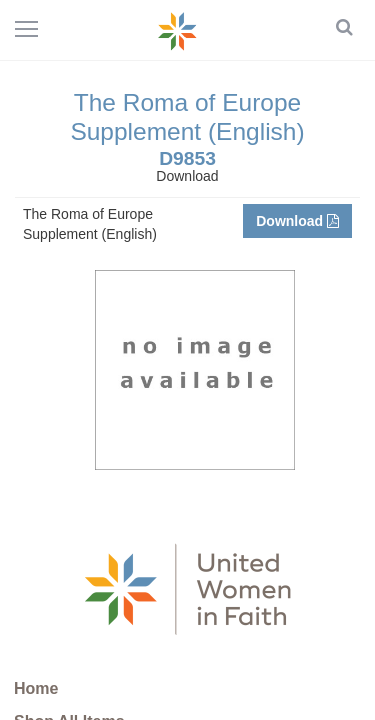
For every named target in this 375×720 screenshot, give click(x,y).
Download (297, 221)
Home (36, 688)
